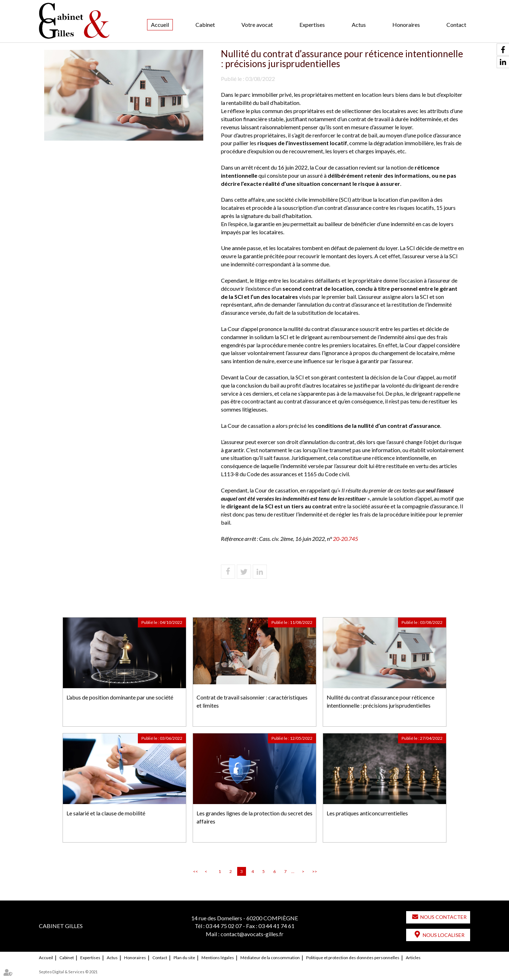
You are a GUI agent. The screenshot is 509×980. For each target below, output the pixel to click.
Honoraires (406, 25)
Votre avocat (257, 25)
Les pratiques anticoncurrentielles (367, 813)
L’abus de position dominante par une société (120, 697)
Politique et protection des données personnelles (353, 958)
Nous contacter (443, 917)
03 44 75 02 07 (224, 926)
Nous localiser (444, 935)
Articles (413, 958)
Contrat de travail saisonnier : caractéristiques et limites (252, 701)
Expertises (312, 25)
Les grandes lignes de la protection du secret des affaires (255, 817)
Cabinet (205, 25)
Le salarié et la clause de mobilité (106, 813)
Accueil (160, 25)
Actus (359, 25)
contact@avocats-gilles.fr (252, 934)
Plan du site (184, 958)
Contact (456, 25)
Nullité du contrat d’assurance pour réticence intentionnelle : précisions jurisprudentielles (381, 701)
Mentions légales (218, 958)
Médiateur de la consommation (270, 958)
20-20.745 (347, 539)
